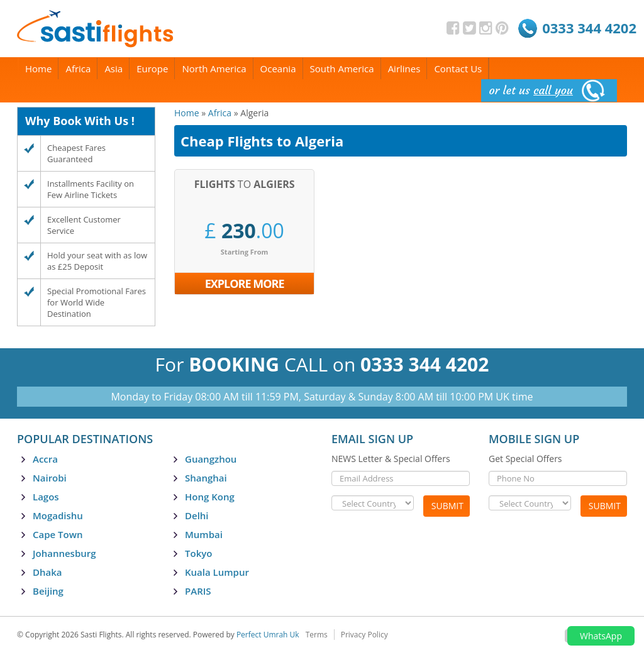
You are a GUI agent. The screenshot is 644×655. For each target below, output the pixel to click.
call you (553, 90)
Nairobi (50, 478)
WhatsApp (601, 636)
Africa (78, 69)
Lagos (46, 497)
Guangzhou (211, 459)
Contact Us (458, 69)
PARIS (198, 591)
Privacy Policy (364, 635)
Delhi (197, 515)
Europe (152, 69)
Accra (45, 459)
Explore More (245, 283)
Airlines (404, 69)
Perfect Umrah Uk (268, 635)
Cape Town (58, 534)
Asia (114, 69)
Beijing (48, 591)
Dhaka (47, 572)
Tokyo (198, 553)
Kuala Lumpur (217, 572)
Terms (317, 635)
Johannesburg (64, 553)
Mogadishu (58, 515)
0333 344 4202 (589, 28)
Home (38, 69)
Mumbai (204, 534)
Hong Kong (210, 497)
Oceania (278, 69)
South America (342, 69)
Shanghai (206, 478)
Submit (447, 506)
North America (214, 69)
